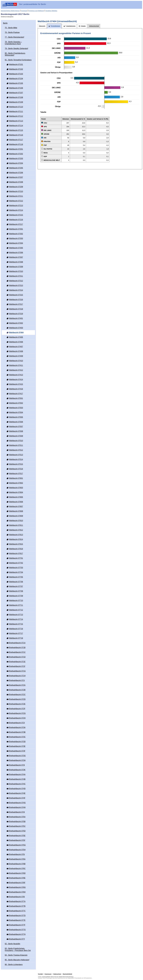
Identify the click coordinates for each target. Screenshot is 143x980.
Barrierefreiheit (67, 974)
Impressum (48, 974)
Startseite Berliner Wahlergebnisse (10, 11)
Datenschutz (57, 974)
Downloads (24, 11)
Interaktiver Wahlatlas (51, 11)
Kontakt (40, 974)
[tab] (42, 26)
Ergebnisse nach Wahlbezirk (36, 11)
